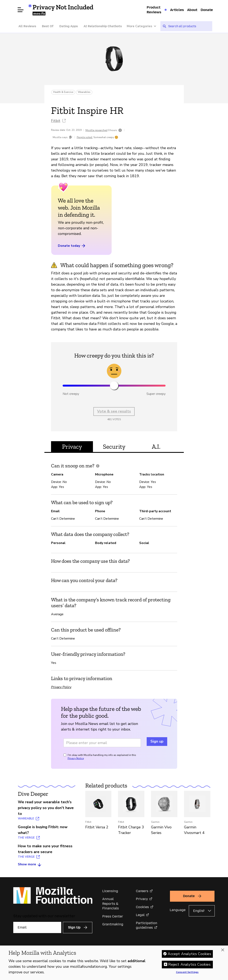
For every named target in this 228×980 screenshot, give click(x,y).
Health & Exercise (63, 92)
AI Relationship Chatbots (103, 26)
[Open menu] (21, 10)
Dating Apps (69, 26)
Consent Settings (187, 973)
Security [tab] (114, 447)
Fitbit (56, 121)
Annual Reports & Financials (111, 904)
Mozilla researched (96, 130)
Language (178, 910)
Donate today (72, 246)
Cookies (142, 907)
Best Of (48, 26)
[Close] (223, 950)
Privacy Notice (76, 758)
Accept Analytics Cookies (189, 954)
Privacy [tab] (72, 447)
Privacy (142, 899)
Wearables (84, 92)
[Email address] (102, 743)
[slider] (114, 386)
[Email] (37, 927)
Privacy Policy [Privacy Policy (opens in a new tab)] (61, 687)
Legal (140, 915)
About (192, 10)
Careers (142, 891)
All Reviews (27, 26)
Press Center (113, 916)
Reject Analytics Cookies (189, 965)
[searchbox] (189, 26)
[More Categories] (144, 26)
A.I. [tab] (156, 447)
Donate (207, 10)
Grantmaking (113, 924)
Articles (177, 10)
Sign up (157, 741)
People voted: (85, 137)
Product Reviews (154, 10)
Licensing (110, 891)
